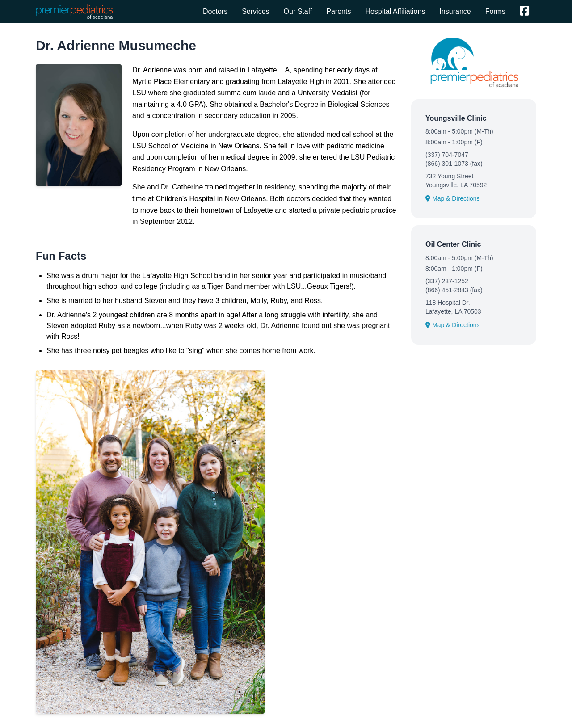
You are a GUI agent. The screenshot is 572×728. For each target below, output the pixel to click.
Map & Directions (453, 198)
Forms (495, 11)
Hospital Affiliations (395, 11)
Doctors (215, 11)
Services (255, 11)
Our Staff (298, 11)
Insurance (455, 11)
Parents (339, 11)
